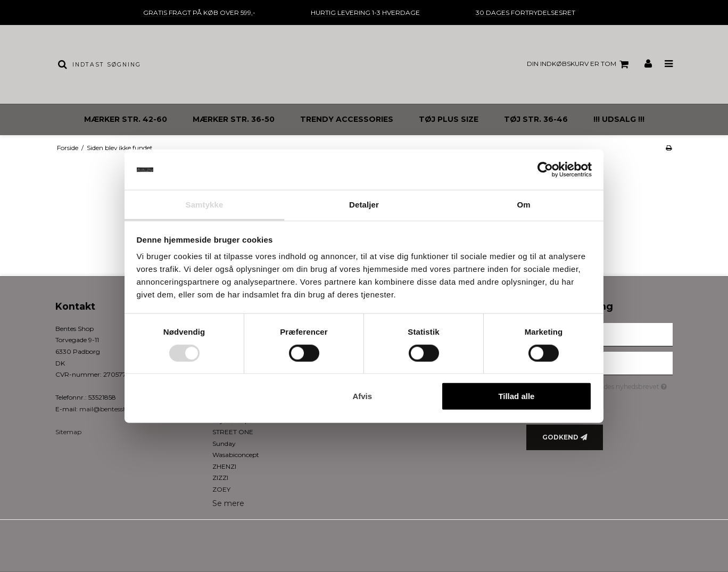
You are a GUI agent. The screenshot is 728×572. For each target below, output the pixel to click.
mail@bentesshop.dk (112, 409)
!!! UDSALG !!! (619, 119)
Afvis (362, 396)
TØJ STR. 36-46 (536, 119)
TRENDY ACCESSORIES (347, 119)
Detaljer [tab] (364, 205)
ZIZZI (220, 478)
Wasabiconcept (236, 455)
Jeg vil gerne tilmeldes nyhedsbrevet (609, 385)
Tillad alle (516, 396)
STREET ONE (233, 432)
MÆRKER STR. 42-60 (126, 119)
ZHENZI (224, 466)
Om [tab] (523, 205)
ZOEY (221, 489)
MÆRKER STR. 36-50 (234, 119)
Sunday (224, 443)
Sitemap (68, 432)
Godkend (560, 437)
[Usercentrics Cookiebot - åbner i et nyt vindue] (545, 170)
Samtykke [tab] (205, 205)
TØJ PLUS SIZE (449, 119)
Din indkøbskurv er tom (579, 64)
